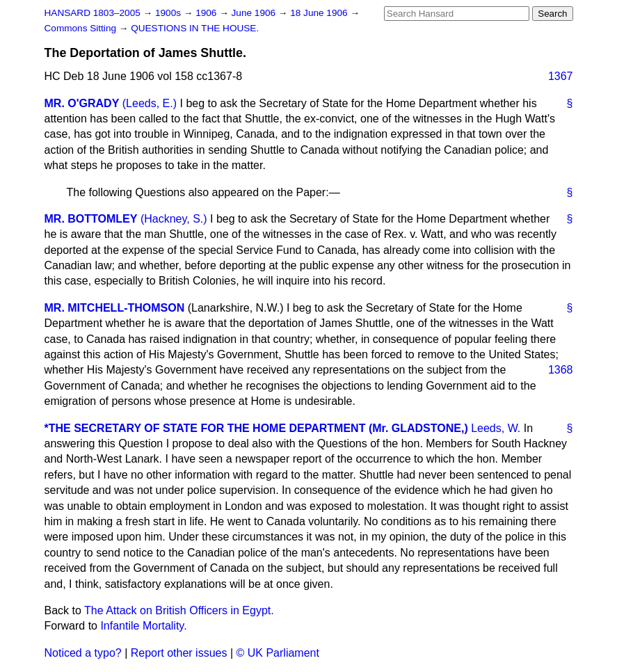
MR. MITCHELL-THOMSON (115, 308)
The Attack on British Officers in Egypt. (179, 610)
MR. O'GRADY (82, 103)
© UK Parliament (278, 653)
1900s (169, 13)
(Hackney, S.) (174, 219)
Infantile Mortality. (143, 626)
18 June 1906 (320, 13)
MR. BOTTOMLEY (91, 219)
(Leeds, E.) (150, 103)
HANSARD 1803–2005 (93, 13)
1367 (561, 76)
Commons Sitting (82, 28)
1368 (561, 370)
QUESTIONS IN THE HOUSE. (195, 28)
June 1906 (255, 13)
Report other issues (179, 653)
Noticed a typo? (83, 653)
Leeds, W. (496, 428)
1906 (207, 13)
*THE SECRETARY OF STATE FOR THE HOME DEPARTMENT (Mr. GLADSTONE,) (256, 428)
